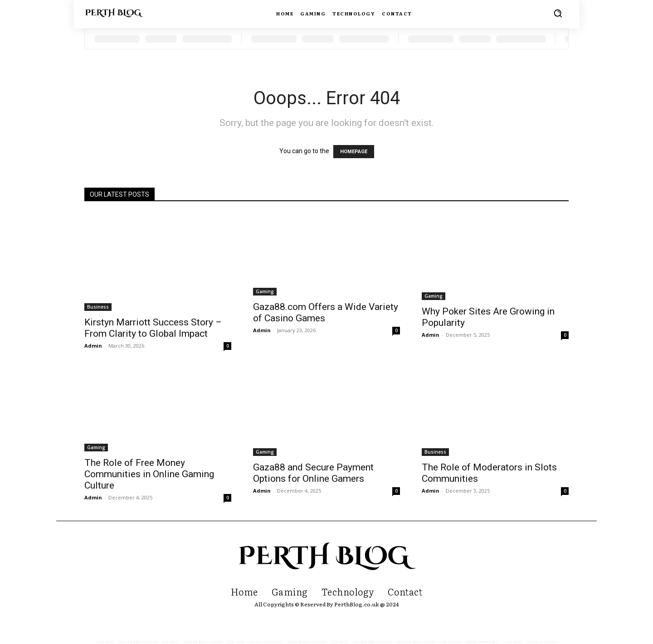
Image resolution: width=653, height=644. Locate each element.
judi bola (105, 642)
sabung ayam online (138, 642)
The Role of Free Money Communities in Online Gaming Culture (149, 474)
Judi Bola (513, 642)
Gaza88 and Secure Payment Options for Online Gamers (313, 473)
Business (98, 307)
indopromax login (482, 642)
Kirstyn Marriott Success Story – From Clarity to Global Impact (153, 328)
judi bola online (542, 642)
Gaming (265, 291)
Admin (93, 346)
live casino (451, 642)
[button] (558, 13)
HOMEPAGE (354, 152)
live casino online (266, 642)
